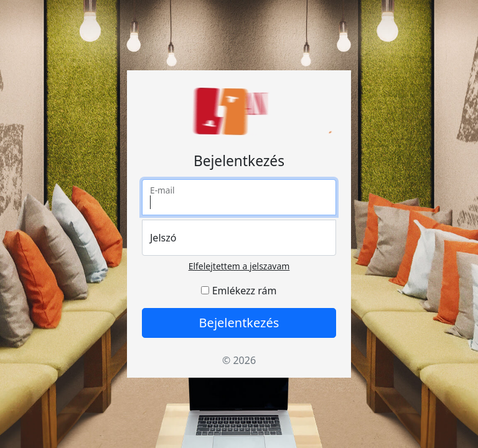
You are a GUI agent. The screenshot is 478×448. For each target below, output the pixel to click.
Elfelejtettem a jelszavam (239, 266)
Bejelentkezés (239, 323)
